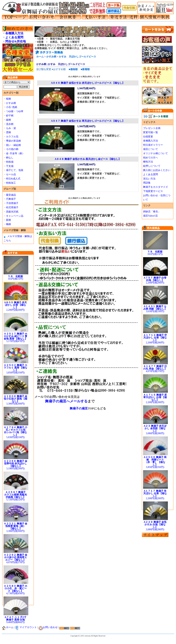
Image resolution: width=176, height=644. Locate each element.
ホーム (40, 57)
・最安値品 (10, 195)
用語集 (147, 183)
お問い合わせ (48, 627)
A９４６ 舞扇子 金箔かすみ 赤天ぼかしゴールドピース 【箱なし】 (88, 83)
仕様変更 (148, 137)
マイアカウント (26, 627)
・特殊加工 (10, 183)
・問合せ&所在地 (14, 41)
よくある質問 (151, 174)
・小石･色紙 (10, 107)
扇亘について (151, 149)
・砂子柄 (8, 116)
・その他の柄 (11, 149)
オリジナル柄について (155, 153)
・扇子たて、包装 (13, 170)
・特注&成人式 (12, 179)
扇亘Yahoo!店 (150, 216)
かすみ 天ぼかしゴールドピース (77, 57)
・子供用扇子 (11, 203)
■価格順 (73, 69)
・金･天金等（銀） (14, 153)
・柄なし (8, 158)
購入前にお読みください (157, 170)
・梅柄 (7, 224)
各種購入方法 (151, 141)
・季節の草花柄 (12, 141)
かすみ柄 (51, 57)
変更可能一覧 (151, 132)
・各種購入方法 (13, 33)
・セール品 (10, 174)
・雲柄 (7, 132)
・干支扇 (8, 166)
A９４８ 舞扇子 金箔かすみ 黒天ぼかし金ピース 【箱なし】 (88, 159)
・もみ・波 (10, 128)
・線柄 (7, 120)
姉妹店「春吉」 (152, 212)
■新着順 (85, 69)
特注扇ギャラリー (153, 145)
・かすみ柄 (10, 103)
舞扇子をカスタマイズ (155, 187)
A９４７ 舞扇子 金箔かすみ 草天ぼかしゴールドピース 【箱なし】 (88, 121)
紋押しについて (152, 166)
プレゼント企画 (152, 128)
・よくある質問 (13, 37)
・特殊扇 (8, 162)
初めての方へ (151, 158)
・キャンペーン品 (13, 216)
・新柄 (7, 220)
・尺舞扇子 (10, 199)
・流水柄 (8, 124)
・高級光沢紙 (11, 212)
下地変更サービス (153, 191)
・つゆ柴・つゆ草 (13, 111)
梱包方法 (148, 162)
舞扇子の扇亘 (79, 408)
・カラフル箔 (11, 137)
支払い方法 (149, 179)
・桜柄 (7, 99)
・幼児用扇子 (11, 207)
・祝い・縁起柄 (12, 145)
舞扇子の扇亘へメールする (66, 401)
